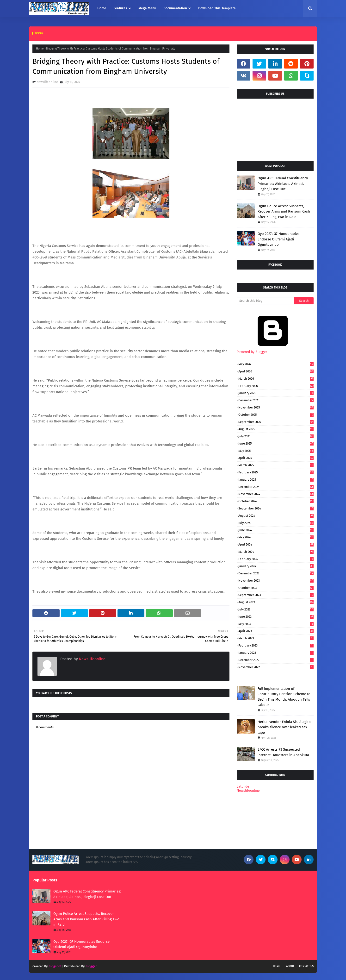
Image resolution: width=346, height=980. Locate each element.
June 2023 (276, 617)
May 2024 (276, 537)
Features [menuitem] (120, 8)
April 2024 (276, 544)
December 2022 (276, 660)
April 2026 (276, 371)
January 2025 (276, 480)
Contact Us (306, 966)
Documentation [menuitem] (175, 8)
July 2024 (276, 523)
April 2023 (276, 631)
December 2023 (276, 573)
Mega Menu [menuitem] (147, 8)
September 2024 (276, 508)
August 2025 (276, 429)
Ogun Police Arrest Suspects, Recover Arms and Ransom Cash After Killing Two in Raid (284, 211)
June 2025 (276, 443)
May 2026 (276, 364)
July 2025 (276, 436)
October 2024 (276, 501)
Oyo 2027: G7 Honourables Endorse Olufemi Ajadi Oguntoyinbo (278, 239)
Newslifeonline (47, 82)
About (290, 966)
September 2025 (276, 422)
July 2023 (276, 609)
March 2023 (276, 638)
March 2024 (276, 552)
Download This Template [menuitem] (217, 8)
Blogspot (55, 966)
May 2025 (276, 451)
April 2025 (276, 458)
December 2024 (276, 487)
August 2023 (276, 602)
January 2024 (276, 566)
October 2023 (276, 588)
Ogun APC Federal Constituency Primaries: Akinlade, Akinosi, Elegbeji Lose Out (283, 184)
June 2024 (276, 530)
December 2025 (276, 400)
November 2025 (276, 407)
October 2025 (276, 415)
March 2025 (276, 465)
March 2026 (276, 379)
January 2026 (276, 393)
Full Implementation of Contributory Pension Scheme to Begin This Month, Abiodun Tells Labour (284, 697)
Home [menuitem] (102, 8)
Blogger (91, 966)
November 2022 (276, 667)
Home (40, 49)
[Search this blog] (266, 301)
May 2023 (276, 624)
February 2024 (276, 559)
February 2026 (276, 386)
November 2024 (276, 494)
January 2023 (276, 653)
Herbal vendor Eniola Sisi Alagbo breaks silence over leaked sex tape (284, 727)
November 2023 (276, 581)
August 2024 (276, 516)
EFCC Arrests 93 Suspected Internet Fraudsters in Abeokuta (283, 752)
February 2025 (276, 472)
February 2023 (276, 645)
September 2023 (276, 595)
